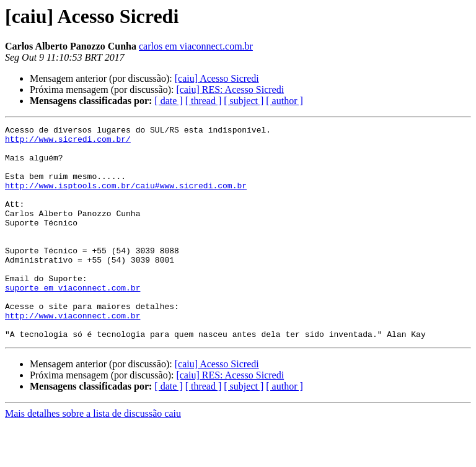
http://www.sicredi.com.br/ (68, 142)
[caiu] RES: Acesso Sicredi (230, 89)
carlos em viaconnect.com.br (196, 46)
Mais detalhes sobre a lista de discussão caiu (93, 456)
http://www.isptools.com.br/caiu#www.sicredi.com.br (126, 198)
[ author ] (284, 101)
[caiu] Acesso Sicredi (217, 78)
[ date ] (168, 101)
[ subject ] (244, 101)
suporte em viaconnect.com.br (73, 321)
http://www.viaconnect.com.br (73, 354)
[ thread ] (204, 101)
